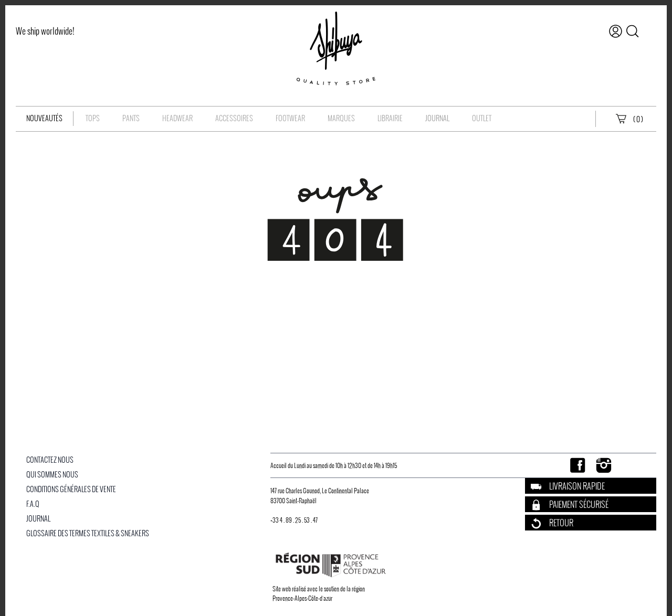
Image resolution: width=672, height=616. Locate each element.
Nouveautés (44, 118)
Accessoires (234, 118)
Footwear (290, 118)
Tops (93, 118)
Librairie (390, 118)
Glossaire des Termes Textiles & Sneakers (88, 533)
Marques (341, 118)
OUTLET (482, 118)
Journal (437, 118)
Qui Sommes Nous (52, 475)
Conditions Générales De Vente (71, 489)
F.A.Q (33, 504)
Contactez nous (50, 460)
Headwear (177, 118)
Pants (131, 118)
